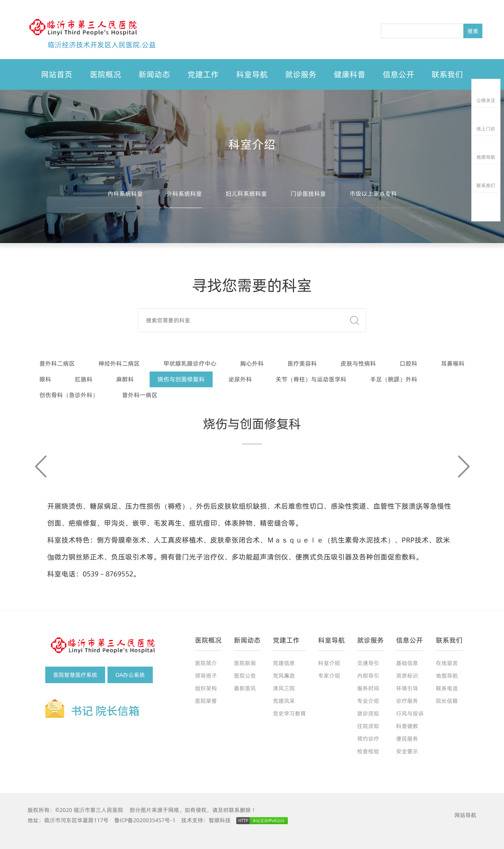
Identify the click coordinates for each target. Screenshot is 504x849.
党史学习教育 (289, 713)
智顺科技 (220, 820)
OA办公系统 (130, 675)
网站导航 (465, 815)
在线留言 (447, 663)
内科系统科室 (125, 194)
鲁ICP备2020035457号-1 (145, 820)
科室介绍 (329, 663)
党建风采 (284, 701)
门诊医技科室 (308, 194)
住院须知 (368, 726)
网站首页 (57, 74)
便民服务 (407, 739)
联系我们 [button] (447, 74)
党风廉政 (284, 676)
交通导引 (368, 663)
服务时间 (368, 688)
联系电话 (447, 688)
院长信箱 (447, 701)
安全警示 (407, 751)
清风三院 (284, 688)
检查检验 (368, 751)
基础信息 (407, 663)
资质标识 (407, 676)
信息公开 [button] (398, 74)
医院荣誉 (206, 701)
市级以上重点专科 (373, 194)
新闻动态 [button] (154, 74)
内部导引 (368, 676)
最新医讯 (245, 688)
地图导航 (447, 676)
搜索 (473, 31)
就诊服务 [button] (301, 74)
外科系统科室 (184, 194)
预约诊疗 (368, 739)
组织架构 (206, 688)
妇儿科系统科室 (246, 194)
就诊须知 (368, 713)
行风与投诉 (410, 713)
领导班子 (206, 676)
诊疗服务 (407, 701)
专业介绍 (368, 701)
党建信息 (284, 663)
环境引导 (407, 688)
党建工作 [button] (203, 74)
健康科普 (350, 74)
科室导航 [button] (252, 74)
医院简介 (206, 663)
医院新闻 (245, 663)
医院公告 (245, 676)
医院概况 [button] (106, 74)
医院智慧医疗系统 (75, 675)
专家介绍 (329, 676)
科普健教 (407, 726)
